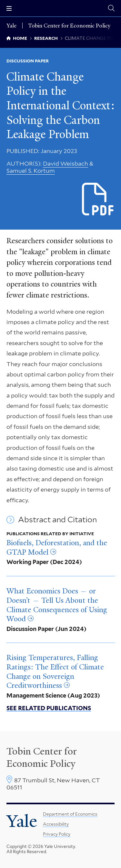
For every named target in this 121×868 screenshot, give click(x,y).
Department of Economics (70, 814)
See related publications (49, 708)
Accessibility (56, 824)
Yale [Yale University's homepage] (22, 821)
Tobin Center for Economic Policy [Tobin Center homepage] (42, 757)
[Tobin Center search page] (111, 8)
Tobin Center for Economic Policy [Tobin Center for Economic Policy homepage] (69, 26)
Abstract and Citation (57, 520)
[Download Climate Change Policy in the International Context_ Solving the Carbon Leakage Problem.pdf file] (98, 200)
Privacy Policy (57, 834)
